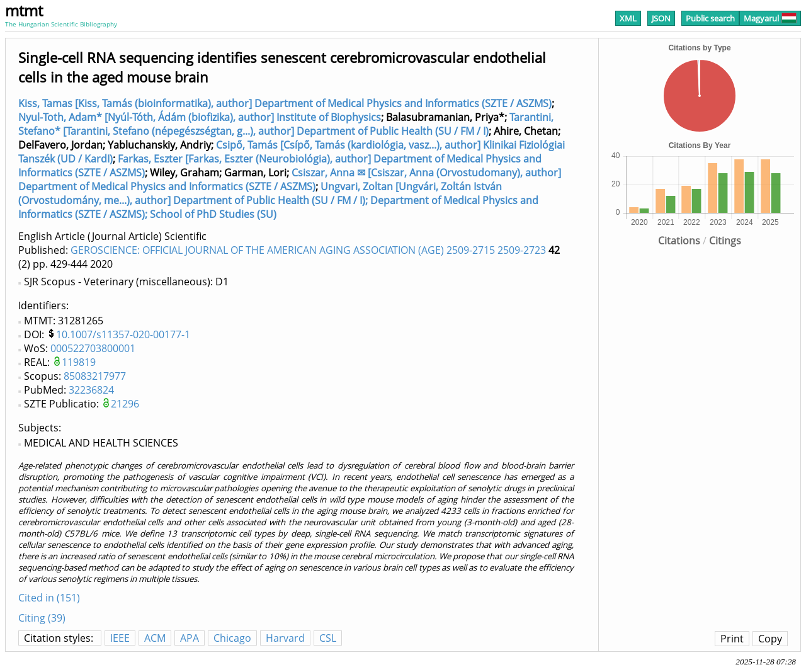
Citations (679, 241)
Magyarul (770, 18)
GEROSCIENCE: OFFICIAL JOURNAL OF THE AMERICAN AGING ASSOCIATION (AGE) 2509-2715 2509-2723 (308, 250)
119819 (79, 362)
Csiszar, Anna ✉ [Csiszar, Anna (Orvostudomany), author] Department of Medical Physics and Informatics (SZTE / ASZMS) (290, 179)
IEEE (120, 638)
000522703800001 (93, 348)
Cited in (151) (49, 598)
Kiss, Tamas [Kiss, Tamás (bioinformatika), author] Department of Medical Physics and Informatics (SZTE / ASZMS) (285, 103)
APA (190, 638)
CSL (328, 638)
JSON (661, 18)
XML (628, 18)
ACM (155, 638)
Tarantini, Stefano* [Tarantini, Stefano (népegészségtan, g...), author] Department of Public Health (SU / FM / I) (286, 124)
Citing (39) (42, 618)
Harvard (285, 638)
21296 (125, 404)
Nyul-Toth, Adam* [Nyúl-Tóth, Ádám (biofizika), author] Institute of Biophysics (200, 117)
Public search (710, 18)
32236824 (91, 390)
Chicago (232, 638)
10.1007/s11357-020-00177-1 (123, 334)
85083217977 (95, 376)
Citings (725, 241)
